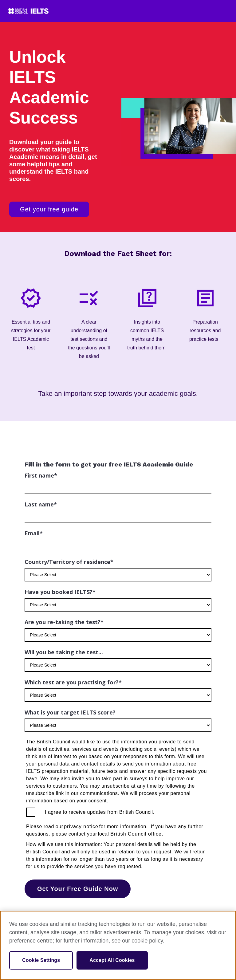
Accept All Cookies (112, 960)
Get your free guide (49, 209)
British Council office (136, 834)
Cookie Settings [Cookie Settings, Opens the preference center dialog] (41, 960)
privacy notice (81, 827)
